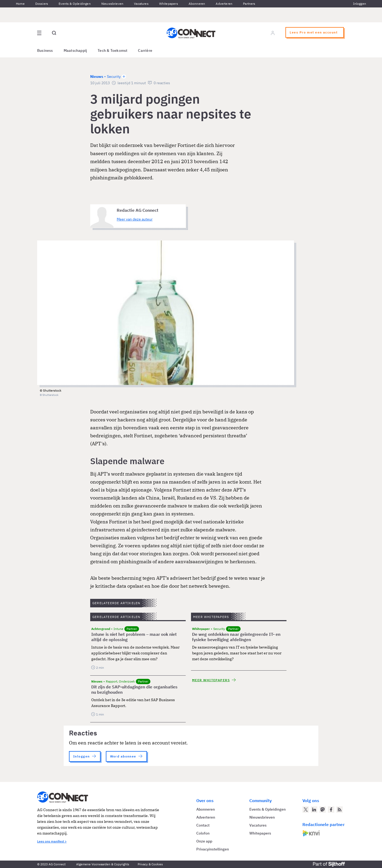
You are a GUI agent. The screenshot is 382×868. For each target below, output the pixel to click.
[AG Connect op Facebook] (331, 810)
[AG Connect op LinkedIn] (314, 810)
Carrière (145, 50)
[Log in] (273, 33)
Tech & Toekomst (112, 50)
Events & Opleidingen (75, 4)
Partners (249, 4)
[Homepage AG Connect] (191, 33)
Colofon (203, 833)
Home (20, 4)
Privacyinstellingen (213, 849)
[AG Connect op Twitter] (306, 810)
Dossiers (42, 4)
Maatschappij (75, 50)
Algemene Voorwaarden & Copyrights (103, 864)
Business (45, 50)
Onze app (204, 841)
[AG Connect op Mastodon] (323, 810)
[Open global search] (54, 33)
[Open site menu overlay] (39, 33)
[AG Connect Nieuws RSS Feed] (340, 810)
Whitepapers (169, 4)
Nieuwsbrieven (112, 4)
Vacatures (141, 4)
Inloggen (360, 4)
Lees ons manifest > (52, 841)
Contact (203, 825)
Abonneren (197, 4)
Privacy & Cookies (150, 864)
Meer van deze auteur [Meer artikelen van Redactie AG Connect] (135, 219)
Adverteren (224, 4)
